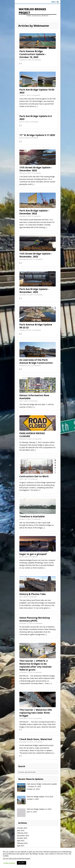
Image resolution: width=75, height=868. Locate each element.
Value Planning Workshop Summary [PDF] (35, 619)
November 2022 (23, 836)
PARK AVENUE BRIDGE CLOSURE (32, 435)
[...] (20, 63)
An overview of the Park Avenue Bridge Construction (36, 361)
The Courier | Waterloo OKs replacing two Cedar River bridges (36, 713)
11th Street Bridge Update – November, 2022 (36, 255)
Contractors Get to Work (34, 476)
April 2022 (21, 841)
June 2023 (21, 830)
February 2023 (22, 833)
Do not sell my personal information (17, 858)
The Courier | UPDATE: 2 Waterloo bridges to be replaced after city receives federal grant (35, 665)
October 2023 (22, 828)
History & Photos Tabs (33, 594)
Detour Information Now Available (34, 397)
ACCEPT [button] (22, 863)
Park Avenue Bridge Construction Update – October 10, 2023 (33, 54)
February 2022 (22, 843)
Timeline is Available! (32, 516)
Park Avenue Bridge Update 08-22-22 (36, 326)
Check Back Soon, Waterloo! (36, 739)
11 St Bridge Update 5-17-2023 (37, 135)
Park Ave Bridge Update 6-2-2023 (36, 118)
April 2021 (21, 846)
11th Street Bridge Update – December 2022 (36, 169)
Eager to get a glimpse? (33, 554)
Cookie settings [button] (9, 863)
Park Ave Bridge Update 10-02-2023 (37, 91)
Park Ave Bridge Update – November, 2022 (34, 291)
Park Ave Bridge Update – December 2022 (34, 212)
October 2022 (22, 838)
